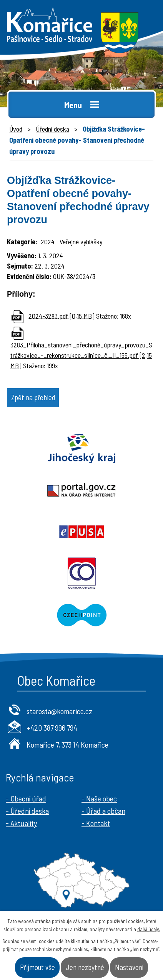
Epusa (81, 532)
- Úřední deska (27, 811)
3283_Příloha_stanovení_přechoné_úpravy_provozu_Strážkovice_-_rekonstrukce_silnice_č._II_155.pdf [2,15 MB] (81, 355)
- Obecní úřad (26, 798)
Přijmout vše (37, 967)
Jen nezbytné (85, 967)
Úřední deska (52, 129)
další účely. (149, 929)
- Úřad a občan (103, 811)
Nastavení (129, 967)
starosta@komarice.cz (59, 711)
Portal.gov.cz (81, 490)
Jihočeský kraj (81, 449)
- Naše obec (99, 798)
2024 (48, 242)
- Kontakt (96, 823)
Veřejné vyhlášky (81, 242)
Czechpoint (81, 615)
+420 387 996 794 (52, 728)
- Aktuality (21, 823)
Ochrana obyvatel (81, 573)
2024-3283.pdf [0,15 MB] (62, 316)
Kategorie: (22, 242)
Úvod (16, 129)
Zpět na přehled (33, 397)
